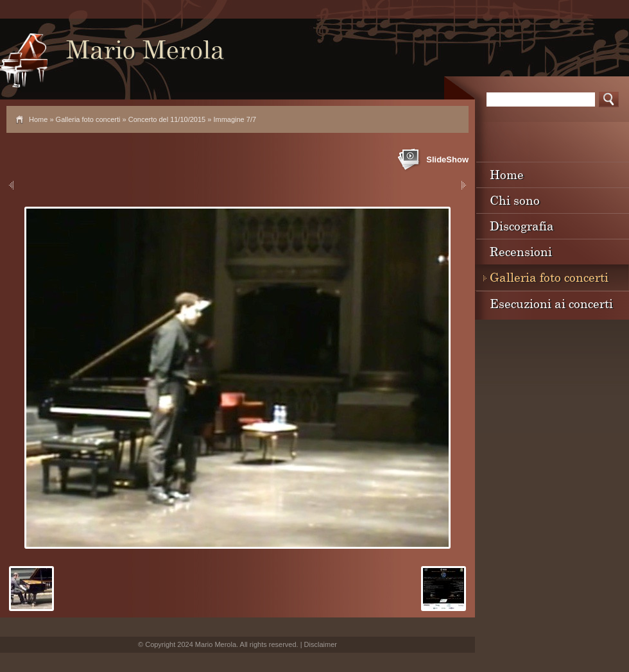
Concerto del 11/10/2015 (167, 119)
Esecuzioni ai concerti (551, 303)
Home (38, 119)
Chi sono (515, 200)
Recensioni (521, 251)
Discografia (522, 226)
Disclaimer (321, 644)
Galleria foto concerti (88, 119)
